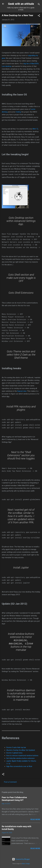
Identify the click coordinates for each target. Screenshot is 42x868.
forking (18, 112)
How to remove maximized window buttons (22, 756)
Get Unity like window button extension (20, 759)
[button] (39, 16)
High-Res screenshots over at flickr (19, 767)
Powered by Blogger (21, 859)
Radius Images (26, 864)
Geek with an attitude (21, 4)
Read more (35, 820)
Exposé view (22, 391)
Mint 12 (35, 129)
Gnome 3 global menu (14, 754)
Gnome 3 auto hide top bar (16, 748)
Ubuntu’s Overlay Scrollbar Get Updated (21, 751)
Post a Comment (10, 783)
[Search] (39, 5)
